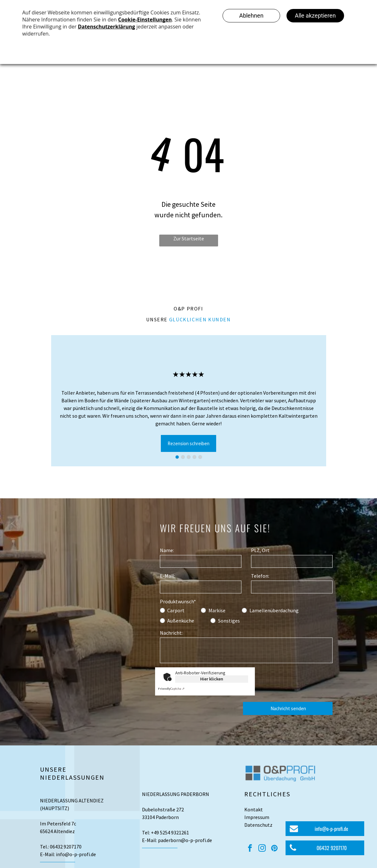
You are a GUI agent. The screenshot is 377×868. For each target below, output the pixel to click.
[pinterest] (274, 849)
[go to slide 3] (189, 457)
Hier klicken (212, 679)
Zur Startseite (189, 238)
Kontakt (254, 809)
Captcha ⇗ (171, 689)
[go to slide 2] (183, 457)
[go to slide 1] (177, 457)
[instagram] (262, 849)
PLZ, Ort (260, 550)
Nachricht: (171, 633)
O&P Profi (188, 309)
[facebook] (250, 849)
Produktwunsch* (178, 601)
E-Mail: (167, 576)
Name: (167, 550)
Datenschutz (258, 825)
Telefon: (260, 576)
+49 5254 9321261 (170, 832)
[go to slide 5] (200, 457)
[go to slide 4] (194, 457)
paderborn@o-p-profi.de (185, 840)
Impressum (257, 817)
